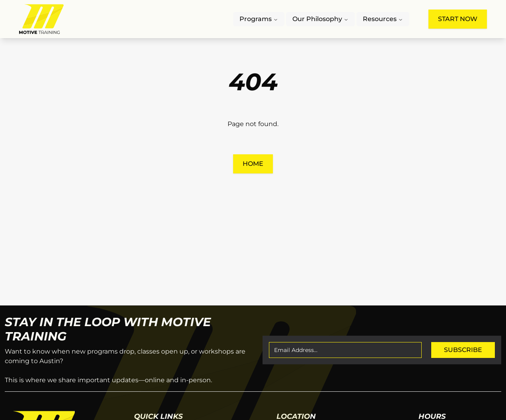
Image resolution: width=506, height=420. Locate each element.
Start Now (458, 19)
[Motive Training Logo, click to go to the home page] (41, 19)
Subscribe (463, 350)
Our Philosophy (320, 19)
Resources (383, 19)
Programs (259, 19)
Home (253, 164)
